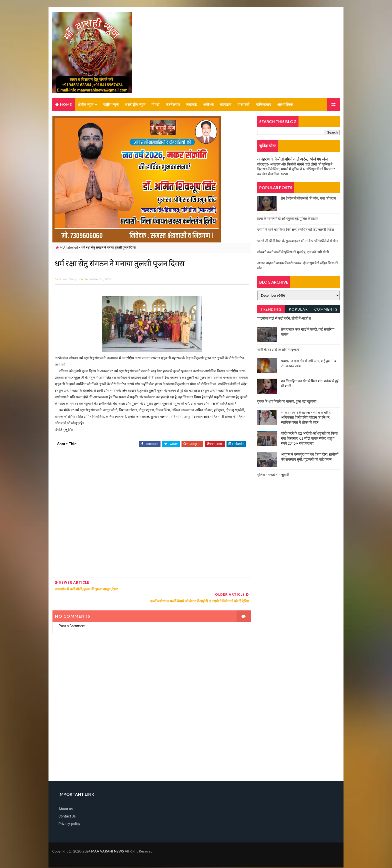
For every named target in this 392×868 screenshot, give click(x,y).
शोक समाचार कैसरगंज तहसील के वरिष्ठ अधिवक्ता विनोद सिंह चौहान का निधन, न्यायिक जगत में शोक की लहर (306, 418)
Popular (299, 309)
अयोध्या (208, 105)
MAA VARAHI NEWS (108, 852)
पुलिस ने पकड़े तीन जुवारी (273, 475)
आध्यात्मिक (285, 105)
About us (66, 809)
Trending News (271, 310)
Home (66, 105)
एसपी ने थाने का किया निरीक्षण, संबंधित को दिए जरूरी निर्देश (296, 230)
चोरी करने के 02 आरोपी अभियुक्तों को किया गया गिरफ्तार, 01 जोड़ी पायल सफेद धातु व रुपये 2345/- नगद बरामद (309, 438)
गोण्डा (156, 105)
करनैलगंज (173, 105)
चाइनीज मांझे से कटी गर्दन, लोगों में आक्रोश (284, 318)
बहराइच (226, 105)
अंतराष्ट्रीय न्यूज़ (135, 105)
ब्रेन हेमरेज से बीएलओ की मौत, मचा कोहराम (308, 198)
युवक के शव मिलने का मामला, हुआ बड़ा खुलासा (287, 401)
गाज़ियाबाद (263, 105)
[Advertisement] (150, 522)
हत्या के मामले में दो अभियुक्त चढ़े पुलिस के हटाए (287, 219)
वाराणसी (244, 105)
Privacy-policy (69, 824)
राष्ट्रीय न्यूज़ (111, 105)
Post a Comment (72, 626)
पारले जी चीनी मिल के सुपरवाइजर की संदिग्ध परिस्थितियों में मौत (297, 241)
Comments (326, 309)
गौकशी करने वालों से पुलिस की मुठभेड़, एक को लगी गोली (293, 252)
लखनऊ (192, 105)
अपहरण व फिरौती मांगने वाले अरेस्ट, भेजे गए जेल (292, 159)
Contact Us (67, 817)
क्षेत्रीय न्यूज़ (86, 105)
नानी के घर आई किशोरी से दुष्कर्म (278, 350)
